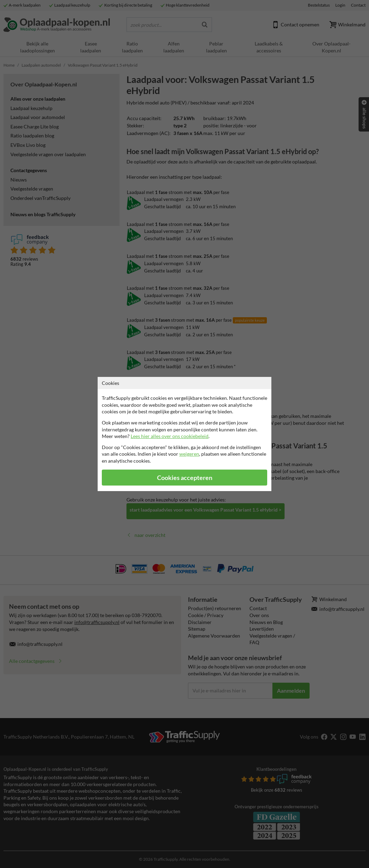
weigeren (189, 454)
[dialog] (184, 434)
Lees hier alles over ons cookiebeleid (170, 436)
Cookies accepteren (185, 478)
